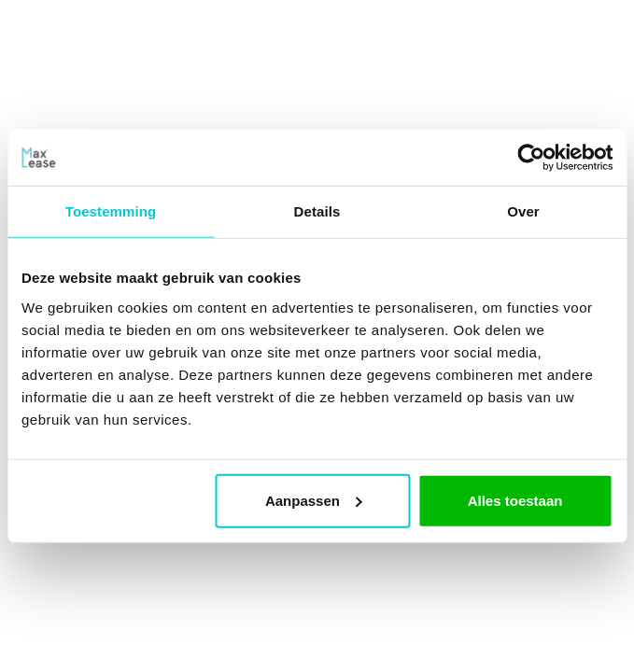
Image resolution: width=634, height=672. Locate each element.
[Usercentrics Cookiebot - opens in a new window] (531, 158)
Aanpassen (314, 500)
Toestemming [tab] (111, 211)
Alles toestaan (515, 500)
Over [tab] (523, 211)
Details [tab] (317, 211)
